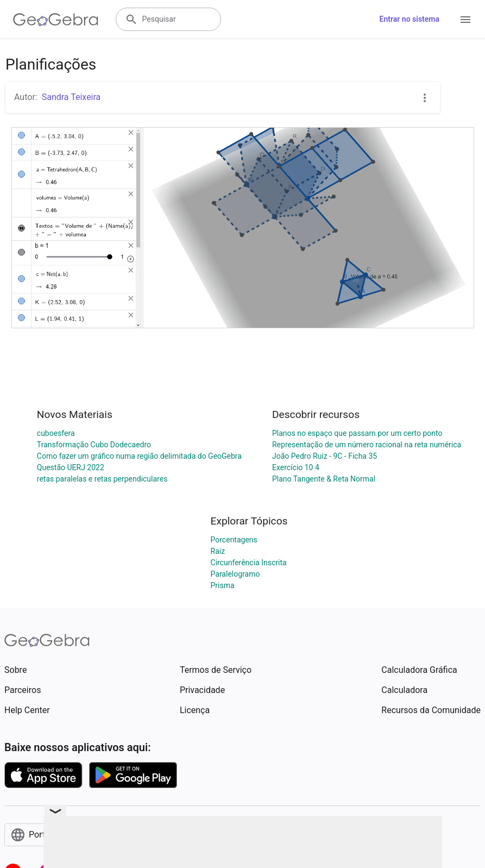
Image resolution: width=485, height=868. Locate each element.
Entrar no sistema (410, 19)
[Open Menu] (465, 20)
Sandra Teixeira (71, 97)
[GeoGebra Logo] (56, 20)
